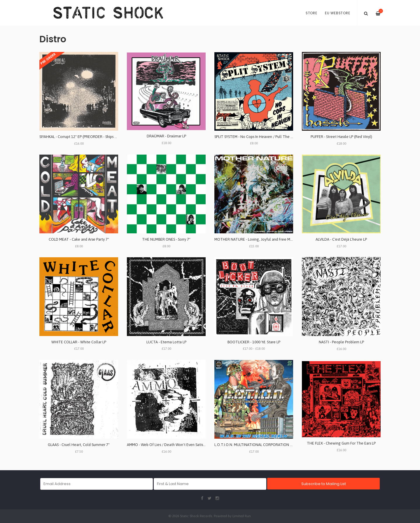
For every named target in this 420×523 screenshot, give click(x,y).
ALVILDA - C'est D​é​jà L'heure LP (341, 239)
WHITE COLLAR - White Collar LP (79, 342)
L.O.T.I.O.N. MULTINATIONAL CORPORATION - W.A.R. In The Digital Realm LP (279, 445)
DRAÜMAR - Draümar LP (166, 136)
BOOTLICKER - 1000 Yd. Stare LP (254, 342)
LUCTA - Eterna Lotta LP (166, 342)
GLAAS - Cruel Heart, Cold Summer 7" (79, 445)
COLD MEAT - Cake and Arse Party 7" (79, 239)
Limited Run (242, 516)
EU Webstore (337, 13)
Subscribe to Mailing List (324, 484)
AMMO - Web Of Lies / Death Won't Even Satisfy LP (169, 445)
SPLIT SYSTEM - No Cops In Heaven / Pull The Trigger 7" (261, 137)
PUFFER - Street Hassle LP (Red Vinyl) (341, 137)
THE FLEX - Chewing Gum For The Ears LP (341, 443)
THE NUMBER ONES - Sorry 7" (166, 239)
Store (311, 13)
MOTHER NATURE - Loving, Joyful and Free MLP (254, 239)
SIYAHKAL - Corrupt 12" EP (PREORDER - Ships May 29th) (85, 137)
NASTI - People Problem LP (341, 342)
